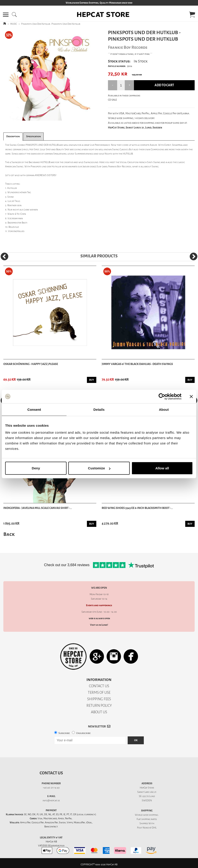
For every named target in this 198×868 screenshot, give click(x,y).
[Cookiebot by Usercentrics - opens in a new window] (162, 396)
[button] (6, 15)
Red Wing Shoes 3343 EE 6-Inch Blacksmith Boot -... (137, 508)
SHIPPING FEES (99, 699)
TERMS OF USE (99, 692)
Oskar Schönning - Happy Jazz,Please (31, 364)
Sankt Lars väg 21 (147, 792)
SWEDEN (147, 801)
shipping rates (149, 819)
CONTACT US (99, 686)
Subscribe (64, 733)
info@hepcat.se (51, 801)
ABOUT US (99, 712)
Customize (99, 468)
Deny (36, 468)
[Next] (194, 256)
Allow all (162, 468)
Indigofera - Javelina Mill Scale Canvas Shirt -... (38, 508)
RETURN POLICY (99, 706)
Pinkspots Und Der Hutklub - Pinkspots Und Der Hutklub (51, 24)
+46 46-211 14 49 (51, 788)
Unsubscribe (83, 733)
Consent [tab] (34, 409)
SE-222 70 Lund (147, 796)
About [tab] (164, 409)
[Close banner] (191, 396)
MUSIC (14, 24)
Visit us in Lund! (99, 625)
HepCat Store (147, 788)
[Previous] (4, 256)
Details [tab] (99, 409)
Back (9, 534)
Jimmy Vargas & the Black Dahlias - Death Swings (137, 364)
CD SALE (112, 100)
